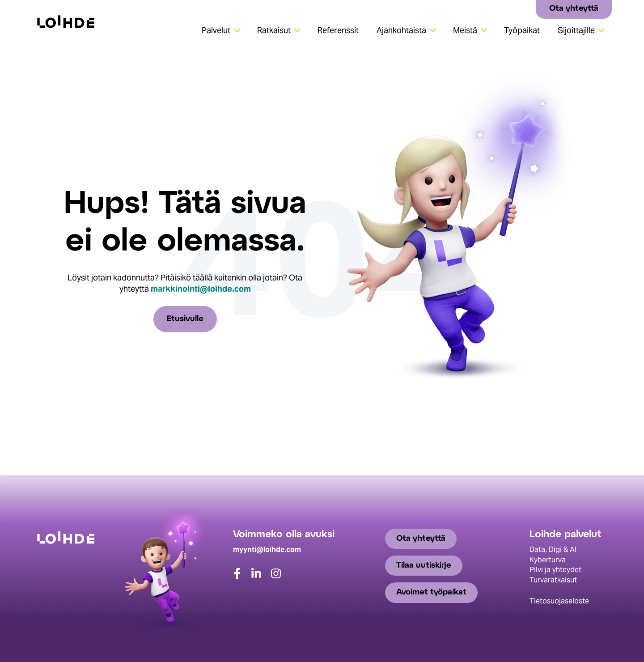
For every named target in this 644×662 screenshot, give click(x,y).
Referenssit (338, 30)
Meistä (465, 30)
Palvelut (216, 30)
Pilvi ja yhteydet (555, 570)
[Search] (526, 9)
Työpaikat (522, 30)
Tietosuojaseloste (559, 601)
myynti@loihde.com (267, 550)
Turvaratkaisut (553, 580)
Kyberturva (548, 560)
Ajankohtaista (401, 30)
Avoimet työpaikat (431, 592)
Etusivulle (185, 319)
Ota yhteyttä (574, 9)
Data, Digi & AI (553, 550)
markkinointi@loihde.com (201, 289)
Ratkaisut (274, 30)
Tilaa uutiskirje (424, 566)
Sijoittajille (576, 30)
